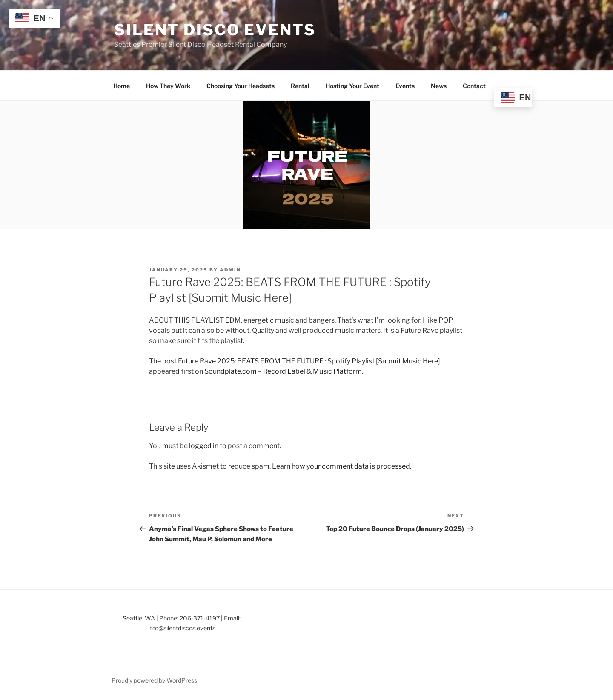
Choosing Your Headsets (241, 86)
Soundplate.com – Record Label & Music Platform (283, 371)
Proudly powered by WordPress (154, 680)
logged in (204, 446)
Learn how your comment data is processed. (342, 466)
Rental (300, 86)
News (439, 86)
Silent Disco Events (215, 30)
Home (122, 86)
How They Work (168, 86)
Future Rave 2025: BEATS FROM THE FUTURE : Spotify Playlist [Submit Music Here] (309, 361)
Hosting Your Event (352, 86)
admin (230, 270)
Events (405, 86)
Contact (474, 86)
